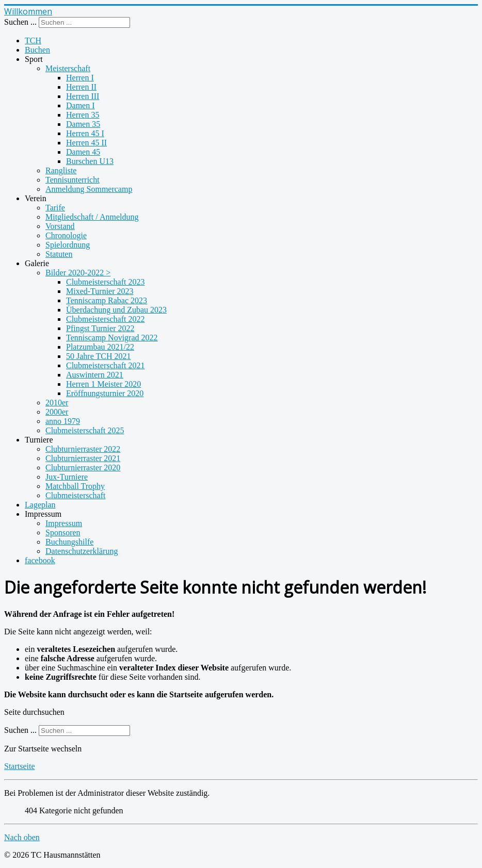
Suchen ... (20, 22)
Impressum (64, 523)
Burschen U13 (90, 161)
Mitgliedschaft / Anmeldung (92, 217)
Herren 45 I (85, 133)
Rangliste (61, 170)
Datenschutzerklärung (82, 551)
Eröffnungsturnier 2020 (105, 393)
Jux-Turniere (67, 477)
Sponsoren (63, 533)
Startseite (20, 766)
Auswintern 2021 (95, 375)
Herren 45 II (86, 143)
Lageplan (40, 505)
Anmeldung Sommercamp (89, 189)
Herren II (81, 87)
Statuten (59, 254)
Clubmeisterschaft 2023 (105, 282)
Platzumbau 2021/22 (100, 347)
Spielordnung (68, 245)
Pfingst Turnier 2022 (100, 328)
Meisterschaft (68, 68)
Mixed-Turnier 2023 (100, 291)
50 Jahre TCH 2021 (98, 356)
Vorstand (60, 226)
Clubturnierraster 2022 (83, 449)
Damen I (81, 105)
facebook (40, 560)
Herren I (80, 78)
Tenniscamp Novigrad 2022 (112, 338)
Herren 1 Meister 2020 (103, 384)
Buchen (37, 50)
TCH (33, 40)
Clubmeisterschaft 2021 (105, 365)
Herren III (83, 96)
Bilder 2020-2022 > (78, 273)
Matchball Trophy (75, 486)
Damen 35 (83, 124)
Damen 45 (83, 152)
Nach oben (22, 837)
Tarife (55, 208)
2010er (57, 403)
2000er (57, 412)
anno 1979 (63, 421)
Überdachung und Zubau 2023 (116, 310)
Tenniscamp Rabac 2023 (107, 300)
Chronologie (66, 235)
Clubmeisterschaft (75, 495)
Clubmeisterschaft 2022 (105, 319)
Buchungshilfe (69, 542)
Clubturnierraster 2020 (83, 468)
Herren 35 (83, 115)
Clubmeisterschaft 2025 (85, 430)
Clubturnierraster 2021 (83, 458)
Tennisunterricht (73, 180)
